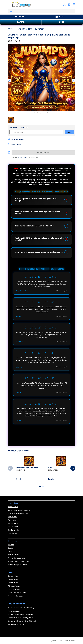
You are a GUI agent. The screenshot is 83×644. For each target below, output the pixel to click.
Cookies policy (13, 579)
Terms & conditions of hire (17, 593)
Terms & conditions (15, 589)
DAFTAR (21, 22)
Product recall (13, 517)
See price (19, 479)
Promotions (12, 520)
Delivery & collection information (19, 510)
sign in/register (23, 158)
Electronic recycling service (17, 565)
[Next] (73, 468)
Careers (11, 548)
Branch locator (13, 507)
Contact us (12, 551)
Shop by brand (13, 527)
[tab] (40, 486)
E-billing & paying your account (18, 513)
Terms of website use (15, 596)
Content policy (13, 576)
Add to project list (43, 153)
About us (11, 545)
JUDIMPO (16, 168)
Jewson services (14, 555)
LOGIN (62, 22)
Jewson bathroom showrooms (18, 561)
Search (11, 11)
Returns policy (13, 523)
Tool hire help (12, 533)
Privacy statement (14, 586)
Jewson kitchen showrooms (18, 558)
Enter (69, 132)
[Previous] (10, 468)
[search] (42, 11)
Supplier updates (14, 530)
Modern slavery (13, 583)
